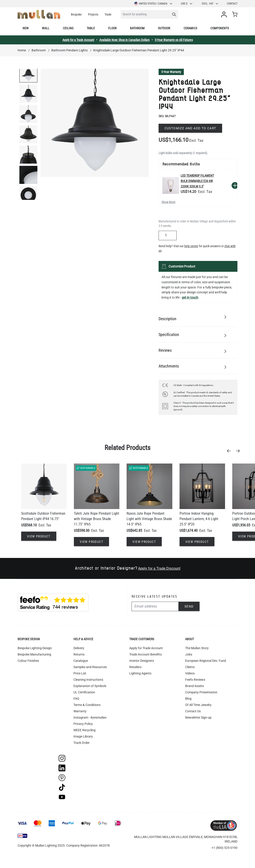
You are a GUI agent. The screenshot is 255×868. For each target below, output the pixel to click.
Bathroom (137, 28)
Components (220, 28)
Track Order (82, 743)
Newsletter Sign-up (198, 717)
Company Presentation (201, 692)
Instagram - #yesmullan (90, 717)
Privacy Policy (83, 724)
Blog (188, 699)
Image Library (83, 736)
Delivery (79, 648)
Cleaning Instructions (88, 680)
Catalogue (81, 661)
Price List (80, 673)
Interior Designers (142, 661)
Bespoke (76, 14)
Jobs (189, 654)
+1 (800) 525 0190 (224, 848)
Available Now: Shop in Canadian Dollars (124, 40)
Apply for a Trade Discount (159, 568)
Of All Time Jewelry (198, 705)
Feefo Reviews (195, 680)
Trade (108, 14)
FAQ (76, 699)
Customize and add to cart (190, 128)
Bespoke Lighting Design (35, 648)
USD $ (187, 4)
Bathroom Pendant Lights (69, 50)
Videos (190, 673)
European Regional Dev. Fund (206, 661)
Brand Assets (195, 686)
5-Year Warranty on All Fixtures (174, 40)
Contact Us (193, 711)
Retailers (135, 667)
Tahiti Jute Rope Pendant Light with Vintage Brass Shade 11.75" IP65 (97, 519)
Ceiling (68, 28)
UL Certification (84, 692)
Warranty (80, 711)
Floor (112, 28)
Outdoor (164, 28)
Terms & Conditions (87, 705)
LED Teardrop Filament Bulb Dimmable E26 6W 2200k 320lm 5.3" (197, 181)
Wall (46, 28)
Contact (232, 4)
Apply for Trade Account (146, 648)
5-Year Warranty (171, 72)
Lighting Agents (140, 673)
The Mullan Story (197, 648)
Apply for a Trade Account (78, 40)
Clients (190, 667)
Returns (79, 654)
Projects (93, 14)
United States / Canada (154, 4)
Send (189, 606)
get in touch (190, 297)
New (26, 28)
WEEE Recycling (84, 730)
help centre (191, 246)
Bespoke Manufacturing (34, 654)
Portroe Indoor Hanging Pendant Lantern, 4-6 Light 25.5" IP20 (199, 519)
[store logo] (39, 14)
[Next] (239, 451)
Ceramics (190, 28)
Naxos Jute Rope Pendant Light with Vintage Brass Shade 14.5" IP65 (149, 519)
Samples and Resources (90, 667)
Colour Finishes (28, 661)
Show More (168, 202)
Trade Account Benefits (146, 654)
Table (91, 28)
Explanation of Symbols (90, 686)
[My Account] (225, 14)
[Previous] (230, 451)
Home (22, 50)
